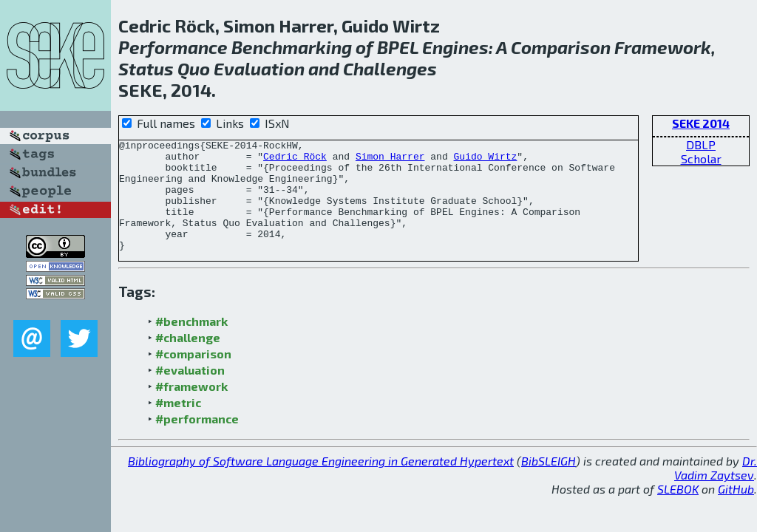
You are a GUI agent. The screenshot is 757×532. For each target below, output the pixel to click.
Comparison (561, 47)
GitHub (736, 511)
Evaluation (259, 68)
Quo (194, 68)
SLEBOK (678, 511)
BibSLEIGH (549, 483)
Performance (173, 47)
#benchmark (191, 343)
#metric (178, 424)
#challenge (188, 359)
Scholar (701, 158)
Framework (663, 47)
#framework (191, 408)
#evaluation (190, 392)
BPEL (398, 47)
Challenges (390, 68)
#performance (197, 441)
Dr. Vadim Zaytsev (716, 490)
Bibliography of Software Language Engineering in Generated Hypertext (321, 483)
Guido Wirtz (485, 160)
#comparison (193, 376)
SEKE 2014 (701, 123)
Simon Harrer (390, 160)
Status (146, 68)
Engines (455, 47)
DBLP (701, 144)
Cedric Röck (295, 160)
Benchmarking (292, 47)
